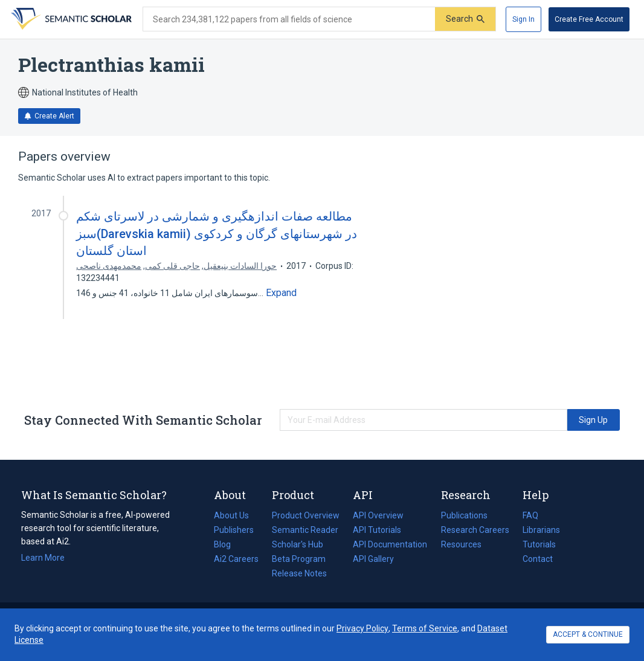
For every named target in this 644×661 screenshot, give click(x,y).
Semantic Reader (305, 530)
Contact (538, 559)
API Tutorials (377, 530)
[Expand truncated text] (281, 293)
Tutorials (539, 544)
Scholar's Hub (298, 544)
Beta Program (299, 559)
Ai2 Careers (236, 559)
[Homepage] (70, 19)
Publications (464, 515)
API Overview (378, 515)
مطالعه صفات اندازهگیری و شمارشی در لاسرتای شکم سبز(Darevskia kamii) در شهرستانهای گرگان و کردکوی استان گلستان (217, 233)
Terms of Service (425, 628)
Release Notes (299, 573)
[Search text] (289, 19)
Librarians (541, 530)
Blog (227, 544)
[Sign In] (523, 19)
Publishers (234, 530)
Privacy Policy (362, 628)
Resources (461, 544)
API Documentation (390, 544)
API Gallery (373, 559)
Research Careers (475, 530)
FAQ (530, 515)
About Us (231, 515)
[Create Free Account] (589, 19)
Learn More (43, 558)
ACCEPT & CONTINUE (588, 634)
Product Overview (306, 515)
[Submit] (465, 19)
